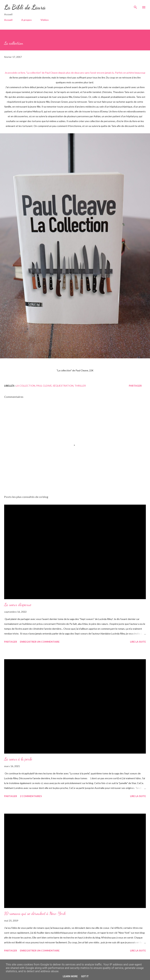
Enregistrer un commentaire (40, 642)
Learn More (70, 976)
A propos (27, 20)
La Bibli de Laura (25, 7)
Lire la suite (138, 642)
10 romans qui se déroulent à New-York (35, 913)
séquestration (63, 386)
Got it (85, 976)
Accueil (8, 20)
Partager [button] (135, 386)
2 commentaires (31, 796)
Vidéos (45, 20)
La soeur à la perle (18, 759)
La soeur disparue (18, 605)
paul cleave (44, 386)
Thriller (80, 386)
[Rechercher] (135, 6)
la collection (26, 386)
